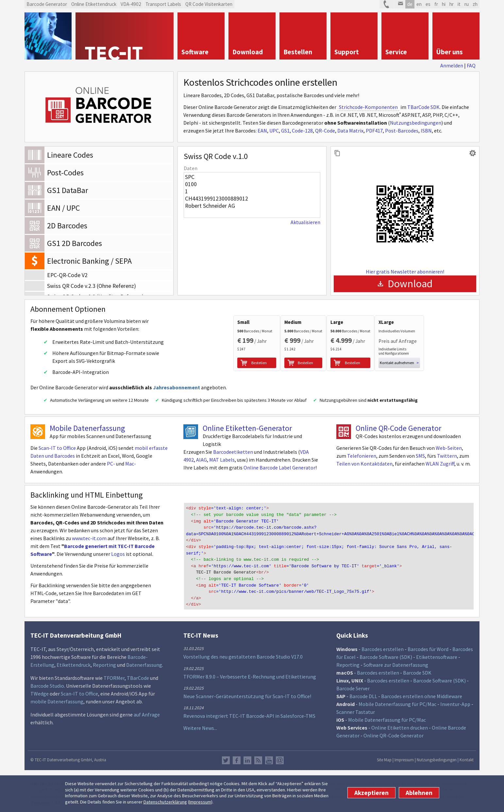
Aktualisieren (305, 222)
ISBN (426, 131)
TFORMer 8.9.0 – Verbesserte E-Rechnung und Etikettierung (250, 674)
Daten (191, 168)
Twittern (447, 458)
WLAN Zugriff (440, 466)
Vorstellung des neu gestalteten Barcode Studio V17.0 (243, 655)
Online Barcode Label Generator (279, 470)
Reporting (104, 663)
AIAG (202, 462)
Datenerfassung (144, 663)
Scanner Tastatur (356, 710)
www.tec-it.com (89, 541)
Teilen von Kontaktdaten (364, 466)
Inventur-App (455, 702)
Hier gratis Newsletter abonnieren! (405, 272)
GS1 (285, 131)
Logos (118, 556)
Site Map (384, 758)
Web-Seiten (449, 450)
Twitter (226, 758)
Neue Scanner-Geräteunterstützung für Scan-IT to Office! (247, 694)
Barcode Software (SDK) (386, 655)
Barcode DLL (363, 694)
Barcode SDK (417, 671)
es (428, 4)
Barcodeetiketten (233, 454)
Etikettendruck (74, 663)
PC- (111, 466)
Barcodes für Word (428, 647)
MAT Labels (222, 462)
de (410, 4)
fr (436, 4)
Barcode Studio (47, 684)
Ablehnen (419, 793)
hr (452, 4)
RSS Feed (258, 758)
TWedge (40, 692)
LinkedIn (247, 758)
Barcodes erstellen (383, 647)
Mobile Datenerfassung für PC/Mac (397, 702)
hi (444, 4)
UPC (274, 131)
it (459, 4)
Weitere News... (200, 726)
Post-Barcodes (402, 131)
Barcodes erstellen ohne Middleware (422, 694)
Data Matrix (350, 131)
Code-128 (302, 131)
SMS (420, 458)
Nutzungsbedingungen (416, 123)
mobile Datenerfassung (57, 699)
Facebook (237, 758)
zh (475, 4)
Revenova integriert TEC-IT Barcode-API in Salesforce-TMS (249, 714)
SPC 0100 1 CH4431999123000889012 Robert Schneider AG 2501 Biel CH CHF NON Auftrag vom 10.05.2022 (252, 195)
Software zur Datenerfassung (396, 663)
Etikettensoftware (437, 655)
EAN (262, 131)
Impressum (200, 802)
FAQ (471, 65)
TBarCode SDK (423, 107)
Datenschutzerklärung (165, 802)
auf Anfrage (147, 713)
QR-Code (325, 131)
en (419, 4)
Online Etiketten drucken (400, 726)
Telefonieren (362, 458)
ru (467, 4)
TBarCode (138, 676)
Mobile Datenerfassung (87, 431)
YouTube (269, 758)
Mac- (131, 466)
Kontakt (467, 758)
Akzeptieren (371, 793)
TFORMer (114, 676)
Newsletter (280, 758)
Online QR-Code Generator (398, 431)
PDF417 (374, 131)
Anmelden (452, 65)
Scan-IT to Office (57, 450)
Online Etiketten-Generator (247, 431)
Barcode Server (353, 686)
